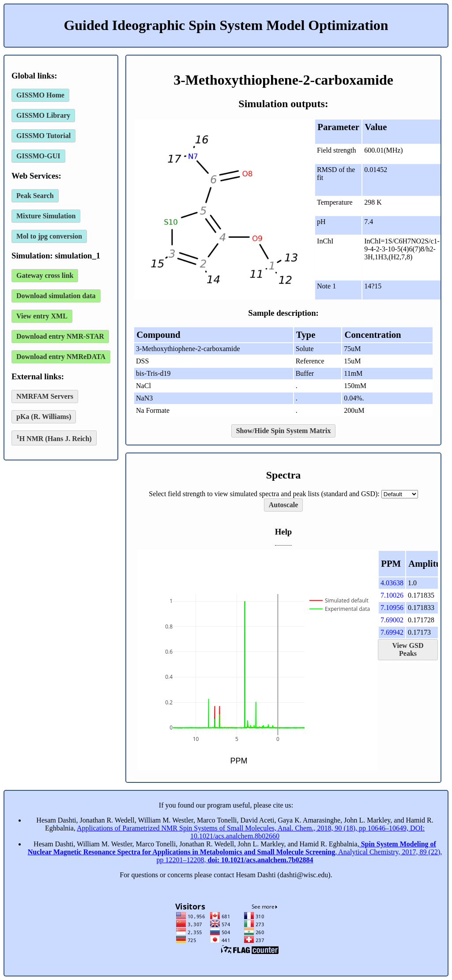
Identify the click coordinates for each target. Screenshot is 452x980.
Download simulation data (56, 296)
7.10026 (392, 595)
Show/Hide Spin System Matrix (284, 431)
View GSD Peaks (408, 649)
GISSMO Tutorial (43, 136)
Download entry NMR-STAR (60, 336)
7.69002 (392, 620)
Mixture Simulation (46, 216)
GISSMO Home (40, 95)
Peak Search (35, 196)
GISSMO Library (43, 115)
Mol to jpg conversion (49, 236)
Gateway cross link (45, 275)
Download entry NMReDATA (61, 357)
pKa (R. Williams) (44, 417)
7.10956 (392, 608)
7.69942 (392, 632)
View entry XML (42, 316)
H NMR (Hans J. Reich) (54, 438)
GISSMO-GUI (38, 156)
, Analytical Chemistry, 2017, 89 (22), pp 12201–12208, (235, 852)
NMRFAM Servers (45, 396)
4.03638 (392, 583)
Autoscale (284, 505)
